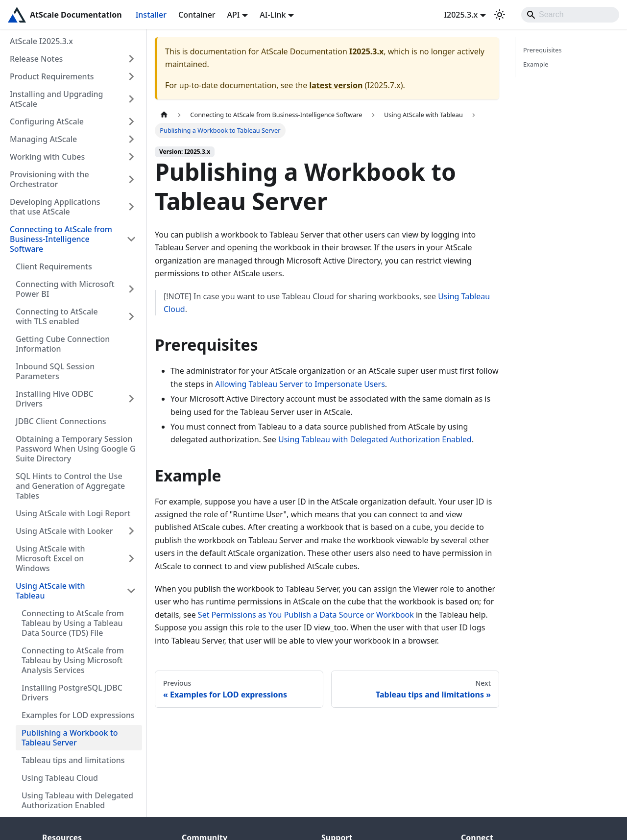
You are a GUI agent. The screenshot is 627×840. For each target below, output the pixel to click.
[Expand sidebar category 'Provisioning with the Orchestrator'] (131, 179)
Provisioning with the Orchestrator (49, 179)
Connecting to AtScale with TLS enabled (57, 316)
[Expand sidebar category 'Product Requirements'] (131, 76)
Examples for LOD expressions (78, 715)
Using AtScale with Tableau (50, 591)
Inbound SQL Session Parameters (55, 371)
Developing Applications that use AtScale (55, 207)
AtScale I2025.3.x (41, 41)
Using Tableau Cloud (60, 778)
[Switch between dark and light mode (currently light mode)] (500, 15)
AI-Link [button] (273, 15)
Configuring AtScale (47, 121)
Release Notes (36, 59)
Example (536, 64)
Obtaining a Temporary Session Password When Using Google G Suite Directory (76, 449)
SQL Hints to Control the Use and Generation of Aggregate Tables (70, 486)
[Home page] (164, 115)
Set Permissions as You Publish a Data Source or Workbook (306, 615)
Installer (151, 15)
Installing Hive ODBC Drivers (55, 399)
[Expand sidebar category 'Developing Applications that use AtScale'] (131, 207)
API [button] (234, 15)
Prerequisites (543, 50)
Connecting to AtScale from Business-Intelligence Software (61, 239)
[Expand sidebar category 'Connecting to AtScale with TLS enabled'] (131, 316)
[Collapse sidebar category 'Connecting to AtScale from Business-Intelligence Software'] (131, 239)
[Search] (570, 15)
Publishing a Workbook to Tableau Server (70, 738)
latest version (336, 85)
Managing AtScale (43, 139)
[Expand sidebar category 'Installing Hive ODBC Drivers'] (131, 399)
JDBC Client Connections (61, 421)
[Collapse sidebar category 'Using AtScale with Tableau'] (131, 591)
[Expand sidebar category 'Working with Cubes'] (131, 157)
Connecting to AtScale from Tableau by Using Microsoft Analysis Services (73, 660)
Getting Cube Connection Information (63, 344)
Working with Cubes (47, 157)
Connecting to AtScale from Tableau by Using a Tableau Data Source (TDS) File (73, 623)
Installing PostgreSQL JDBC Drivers (72, 693)
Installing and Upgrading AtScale (57, 99)
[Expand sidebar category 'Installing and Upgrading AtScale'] (131, 99)
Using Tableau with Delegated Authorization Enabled (77, 800)
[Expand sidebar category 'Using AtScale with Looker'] (131, 531)
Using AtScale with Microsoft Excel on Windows (50, 558)
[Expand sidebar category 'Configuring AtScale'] (131, 121)
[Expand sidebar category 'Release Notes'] (131, 59)
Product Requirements (52, 76)
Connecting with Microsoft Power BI (65, 289)
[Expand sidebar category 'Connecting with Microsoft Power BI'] (131, 289)
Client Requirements (54, 266)
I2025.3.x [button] (461, 15)
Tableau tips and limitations (73, 760)
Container (197, 15)
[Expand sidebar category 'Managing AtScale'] (131, 139)
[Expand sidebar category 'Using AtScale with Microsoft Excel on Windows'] (131, 558)
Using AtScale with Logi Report (73, 513)
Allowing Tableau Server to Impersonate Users (300, 384)
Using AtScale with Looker (64, 531)
